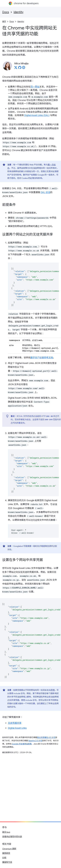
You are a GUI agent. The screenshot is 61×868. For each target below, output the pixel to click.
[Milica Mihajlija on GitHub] (20, 68)
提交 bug (6, 832)
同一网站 (35, 87)
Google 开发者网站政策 (22, 744)
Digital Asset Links (17, 728)
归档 (4, 858)
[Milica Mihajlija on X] (16, 68)
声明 (53, 690)
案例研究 (6, 853)
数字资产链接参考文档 (42, 358)
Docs (6, 12)
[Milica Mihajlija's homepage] (24, 68)
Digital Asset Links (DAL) (37, 115)
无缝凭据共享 (15, 723)
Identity (18, 12)
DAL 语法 (45, 192)
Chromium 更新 (9, 849)
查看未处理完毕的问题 (12, 836)
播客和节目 (7, 862)
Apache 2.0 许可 (35, 741)
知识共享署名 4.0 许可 (46, 737)
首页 (4, 21)
